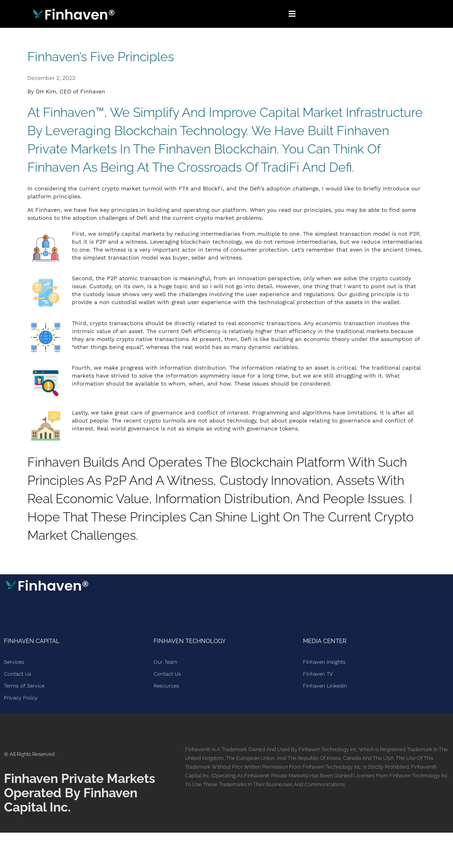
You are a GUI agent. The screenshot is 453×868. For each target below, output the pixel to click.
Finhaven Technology (190, 641)
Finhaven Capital (32, 641)
